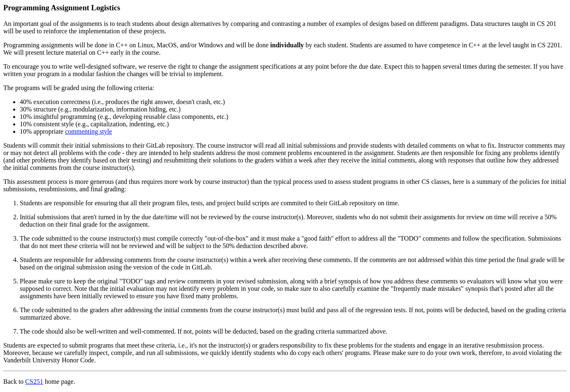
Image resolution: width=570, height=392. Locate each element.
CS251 (34, 382)
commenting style (88, 131)
